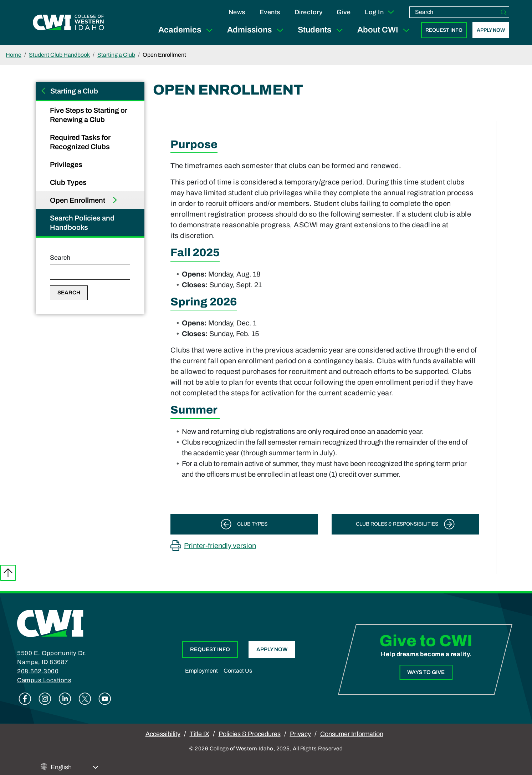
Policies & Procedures (250, 734)
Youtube (105, 699)
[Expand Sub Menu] (209, 30)
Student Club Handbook (59, 55)
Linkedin (65, 699)
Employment (201, 671)
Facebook (25, 699)
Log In (380, 12)
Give (344, 12)
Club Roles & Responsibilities (397, 524)
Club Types (69, 182)
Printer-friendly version (220, 546)
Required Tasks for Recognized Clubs (81, 142)
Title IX (199, 734)
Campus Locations (44, 680)
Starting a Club (116, 55)
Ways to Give (426, 672)
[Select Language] (75, 767)
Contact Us (238, 671)
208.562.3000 (38, 671)
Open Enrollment (78, 200)
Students (322, 30)
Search (60, 258)
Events (270, 12)
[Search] (504, 12)
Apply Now (491, 30)
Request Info (444, 30)
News (237, 12)
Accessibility (163, 734)
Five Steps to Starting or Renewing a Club (89, 115)
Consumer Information (352, 734)
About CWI (385, 30)
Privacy (300, 734)
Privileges (67, 164)
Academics (187, 30)
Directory (309, 12)
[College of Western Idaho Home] (68, 22)
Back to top (8, 573)
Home (14, 55)
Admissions (257, 30)
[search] (454, 12)
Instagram (45, 699)
